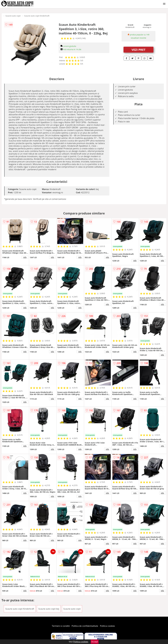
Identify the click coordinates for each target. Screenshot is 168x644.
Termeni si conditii (61, 626)
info (25, 257)
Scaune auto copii (13, 16)
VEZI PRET (138, 50)
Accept (95, 642)
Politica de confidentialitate (85, 626)
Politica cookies (107, 626)
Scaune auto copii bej (49, 609)
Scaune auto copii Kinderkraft (37, 16)
